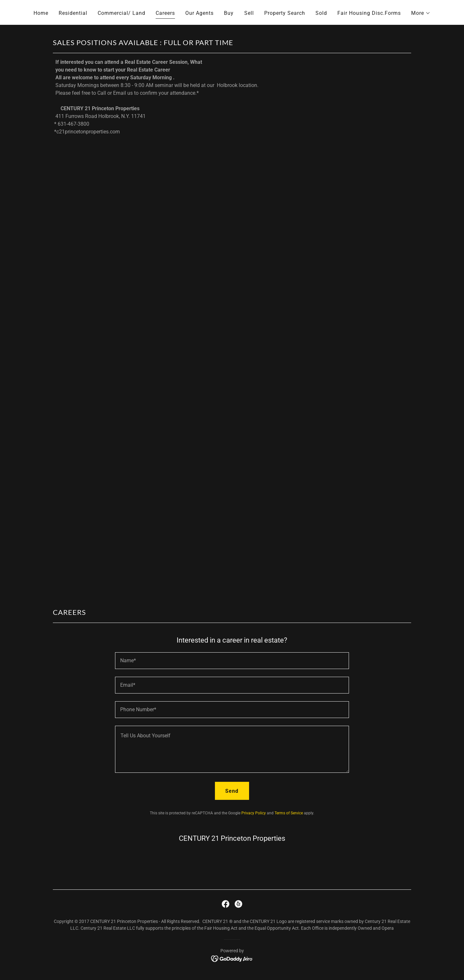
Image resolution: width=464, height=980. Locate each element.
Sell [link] (249, 13)
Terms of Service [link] (289, 813)
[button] (421, 13)
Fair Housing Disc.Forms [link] (369, 13)
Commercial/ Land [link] (121, 13)
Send (232, 791)
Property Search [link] (285, 13)
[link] (226, 904)
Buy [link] (229, 13)
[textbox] (232, 661)
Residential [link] (73, 13)
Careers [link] (165, 13)
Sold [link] (321, 13)
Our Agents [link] (199, 13)
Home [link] (41, 13)
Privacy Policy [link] (254, 813)
